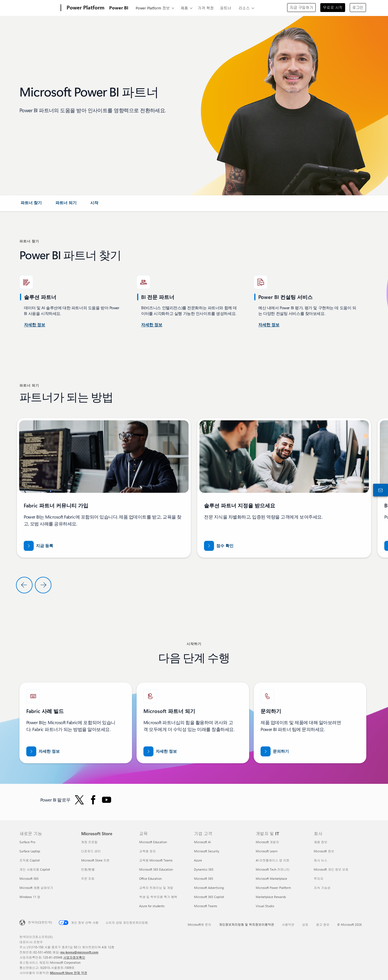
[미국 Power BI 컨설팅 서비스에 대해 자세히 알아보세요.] (35, 325)
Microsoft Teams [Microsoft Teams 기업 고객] (206, 906)
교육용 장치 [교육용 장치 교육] (147, 851)
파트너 (226, 8)
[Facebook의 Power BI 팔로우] (93, 800)
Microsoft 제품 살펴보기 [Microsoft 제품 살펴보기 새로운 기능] (36, 888)
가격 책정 (206, 8)
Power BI (119, 8)
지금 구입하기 (301, 7)
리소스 (244, 8)
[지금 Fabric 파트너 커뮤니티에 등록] (38, 546)
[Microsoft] (39, 8)
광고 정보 (323, 924)
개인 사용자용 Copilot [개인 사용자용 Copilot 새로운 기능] (35, 869)
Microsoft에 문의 (199, 924)
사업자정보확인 (74, 957)
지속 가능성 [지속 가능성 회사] (322, 888)
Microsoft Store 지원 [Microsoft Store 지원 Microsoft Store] (95, 860)
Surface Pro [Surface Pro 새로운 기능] (27, 842)
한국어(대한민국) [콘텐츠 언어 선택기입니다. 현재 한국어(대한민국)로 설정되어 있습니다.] (40, 922)
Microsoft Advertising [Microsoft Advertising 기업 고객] (209, 888)
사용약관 (288, 924)
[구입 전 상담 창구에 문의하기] (379, 490)
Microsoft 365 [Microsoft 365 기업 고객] (204, 878)
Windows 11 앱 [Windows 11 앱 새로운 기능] (30, 897)
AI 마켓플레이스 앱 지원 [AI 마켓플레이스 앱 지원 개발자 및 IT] (273, 860)
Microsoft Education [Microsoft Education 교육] (153, 842)
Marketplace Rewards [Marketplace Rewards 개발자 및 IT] (271, 897)
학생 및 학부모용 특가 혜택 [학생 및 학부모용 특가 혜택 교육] (158, 897)
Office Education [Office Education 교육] (150, 878)
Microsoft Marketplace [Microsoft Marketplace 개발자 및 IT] (271, 878)
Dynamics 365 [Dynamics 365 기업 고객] (204, 869)
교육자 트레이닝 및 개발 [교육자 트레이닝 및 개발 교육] (156, 888)
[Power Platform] (85, 8)
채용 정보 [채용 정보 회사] (320, 842)
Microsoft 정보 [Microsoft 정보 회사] (324, 851)
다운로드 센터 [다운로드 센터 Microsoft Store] (91, 851)
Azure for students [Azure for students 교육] (152, 906)
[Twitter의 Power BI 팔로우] (79, 800)
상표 (305, 924)
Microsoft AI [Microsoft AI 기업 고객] (202, 842)
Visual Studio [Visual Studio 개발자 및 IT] (265, 906)
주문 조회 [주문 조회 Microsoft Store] (88, 878)
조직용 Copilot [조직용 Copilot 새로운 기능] (30, 860)
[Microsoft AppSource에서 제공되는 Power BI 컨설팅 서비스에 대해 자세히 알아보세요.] (152, 325)
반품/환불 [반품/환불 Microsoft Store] (88, 869)
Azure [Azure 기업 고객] (198, 860)
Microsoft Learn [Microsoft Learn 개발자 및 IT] (267, 851)
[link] (31, 205)
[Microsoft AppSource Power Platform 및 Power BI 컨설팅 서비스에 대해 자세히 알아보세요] (269, 325)
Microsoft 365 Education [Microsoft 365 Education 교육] (156, 869)
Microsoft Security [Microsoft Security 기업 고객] (207, 851)
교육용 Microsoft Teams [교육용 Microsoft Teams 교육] (156, 860)
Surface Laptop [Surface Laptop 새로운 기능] (30, 851)
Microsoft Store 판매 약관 (69, 973)
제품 (184, 8)
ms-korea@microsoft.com (79, 952)
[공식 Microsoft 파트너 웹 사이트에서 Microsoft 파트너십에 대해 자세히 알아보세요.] (160, 751)
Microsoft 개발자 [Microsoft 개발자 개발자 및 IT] (267, 842)
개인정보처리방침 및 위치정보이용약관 (246, 924)
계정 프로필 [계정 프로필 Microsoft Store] (89, 842)
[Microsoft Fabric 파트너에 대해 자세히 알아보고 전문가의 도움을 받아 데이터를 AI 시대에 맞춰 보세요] (43, 751)
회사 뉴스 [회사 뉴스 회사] (320, 860)
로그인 (358, 7)
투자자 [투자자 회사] (318, 878)
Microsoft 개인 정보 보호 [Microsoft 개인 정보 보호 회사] (331, 869)
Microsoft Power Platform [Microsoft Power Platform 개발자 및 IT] (273, 888)
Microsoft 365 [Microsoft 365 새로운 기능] (29, 878)
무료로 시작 (333, 7)
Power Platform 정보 (153, 8)
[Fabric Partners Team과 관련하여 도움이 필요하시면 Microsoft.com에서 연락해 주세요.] (275, 751)
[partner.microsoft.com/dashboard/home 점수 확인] (219, 546)
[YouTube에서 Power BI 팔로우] (107, 800)
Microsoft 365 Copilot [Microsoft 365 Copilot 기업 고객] (209, 897)
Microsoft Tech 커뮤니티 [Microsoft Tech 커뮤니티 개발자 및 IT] (273, 869)
